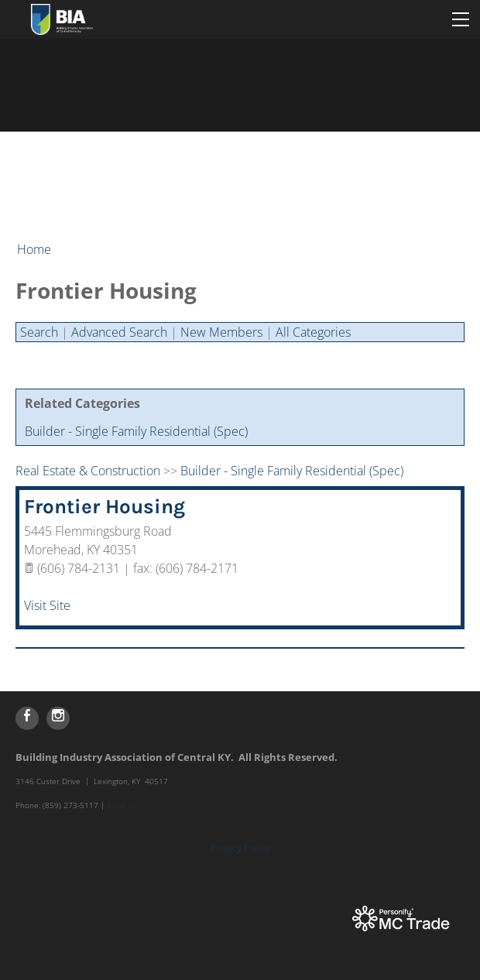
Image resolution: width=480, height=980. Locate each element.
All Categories (313, 332)
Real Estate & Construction (88, 471)
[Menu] (461, 19)
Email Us (122, 805)
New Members (221, 332)
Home (34, 249)
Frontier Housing (105, 507)
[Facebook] (27, 718)
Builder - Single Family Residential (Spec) (136, 431)
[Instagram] (58, 718)
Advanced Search (119, 332)
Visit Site (47, 605)
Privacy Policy (240, 848)
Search (39, 332)
